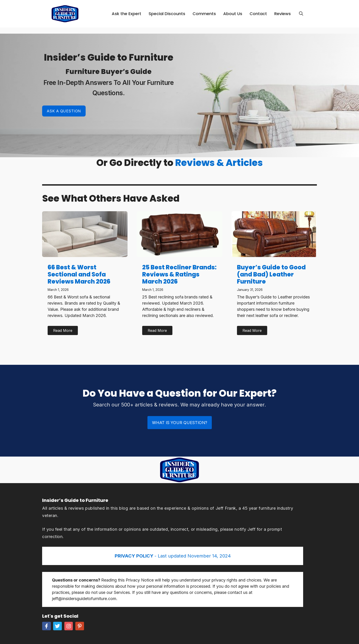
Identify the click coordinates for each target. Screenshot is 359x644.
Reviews (283, 14)
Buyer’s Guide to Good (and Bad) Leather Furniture (271, 274)
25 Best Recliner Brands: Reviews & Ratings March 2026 (179, 274)
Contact (258, 14)
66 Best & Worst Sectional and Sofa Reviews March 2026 (79, 274)
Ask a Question (64, 111)
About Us (233, 14)
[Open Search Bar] (301, 14)
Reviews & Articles (219, 163)
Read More (63, 330)
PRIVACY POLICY (135, 556)
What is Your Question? (180, 423)
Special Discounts (167, 14)
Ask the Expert (126, 14)
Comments (204, 14)
